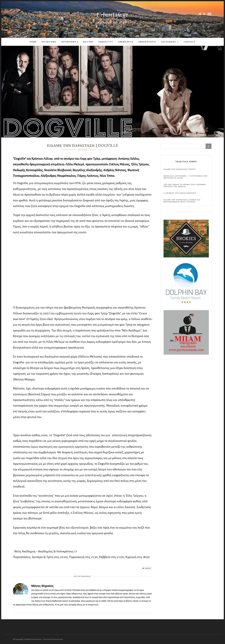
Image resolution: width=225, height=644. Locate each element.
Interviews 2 (70, 42)
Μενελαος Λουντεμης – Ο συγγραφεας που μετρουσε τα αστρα (186, 177)
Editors (88, 42)
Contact (190, 42)
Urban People (147, 42)
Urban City (106, 42)
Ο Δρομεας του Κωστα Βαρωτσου (180, 193)
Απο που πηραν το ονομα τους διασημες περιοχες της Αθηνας (185, 186)
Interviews (49, 42)
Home (33, 42)
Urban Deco (126, 42)
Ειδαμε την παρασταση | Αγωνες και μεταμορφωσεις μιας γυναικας (182, 201)
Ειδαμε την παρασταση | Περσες (180, 169)
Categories (168, 42)
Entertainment (83, 576)
